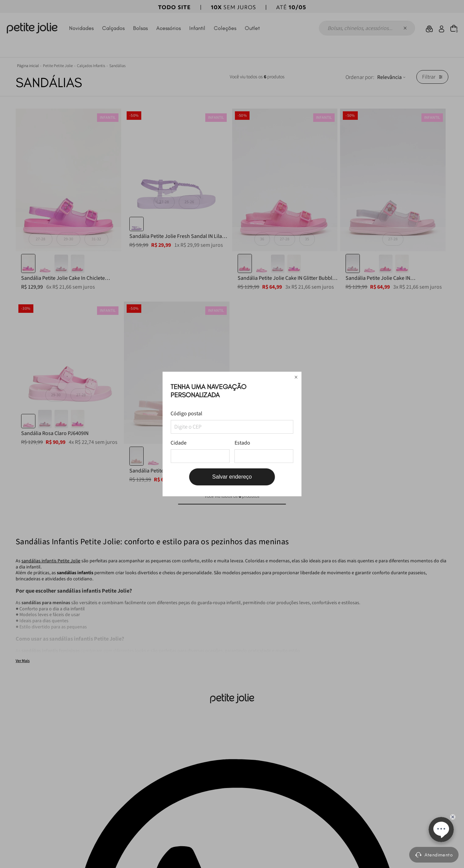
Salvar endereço (232, 477)
